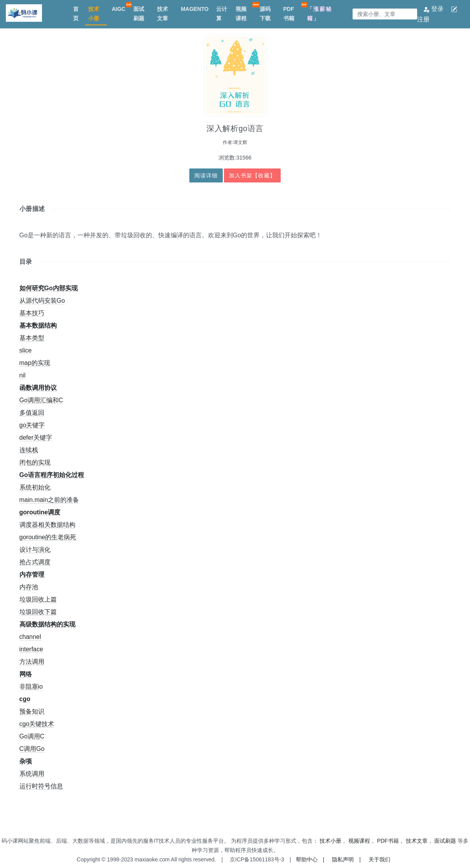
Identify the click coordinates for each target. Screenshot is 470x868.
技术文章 (162, 14)
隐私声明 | (346, 859)
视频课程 (241, 14)
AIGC (118, 9)
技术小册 (94, 14)
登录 (434, 9)
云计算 (222, 14)
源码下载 (265, 14)
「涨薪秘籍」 (320, 14)
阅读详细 (206, 175)
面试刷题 (139, 14)
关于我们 (379, 859)
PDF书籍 (289, 14)
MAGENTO (195, 9)
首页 (76, 14)
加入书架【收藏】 (252, 175)
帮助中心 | (310, 859)
